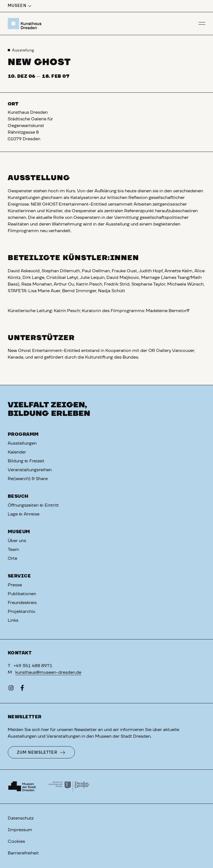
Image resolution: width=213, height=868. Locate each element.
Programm (23, 434)
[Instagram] (11, 689)
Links (13, 620)
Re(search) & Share (28, 479)
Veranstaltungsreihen (30, 470)
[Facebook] (22, 689)
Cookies (16, 841)
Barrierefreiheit (23, 853)
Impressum (20, 830)
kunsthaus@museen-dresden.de (48, 672)
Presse (15, 585)
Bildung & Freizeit (26, 461)
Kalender (17, 452)
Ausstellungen (22, 443)
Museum (19, 532)
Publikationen (22, 594)
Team (13, 550)
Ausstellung (23, 50)
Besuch (18, 496)
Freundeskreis (22, 603)
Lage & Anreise (24, 514)
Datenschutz (21, 818)
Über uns (17, 541)
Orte (12, 558)
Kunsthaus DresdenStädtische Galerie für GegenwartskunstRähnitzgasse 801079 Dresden (30, 126)
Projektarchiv (21, 612)
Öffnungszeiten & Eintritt (33, 505)
